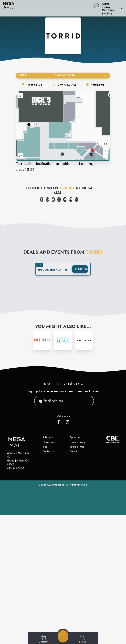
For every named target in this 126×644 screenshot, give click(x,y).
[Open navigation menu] (63, 636)
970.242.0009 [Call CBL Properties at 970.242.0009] (16, 597)
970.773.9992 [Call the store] (67, 85)
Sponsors (75, 566)
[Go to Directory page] (43, 639)
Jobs (45, 575)
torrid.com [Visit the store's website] (98, 85)
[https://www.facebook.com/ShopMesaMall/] (59, 550)
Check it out (82, 398)
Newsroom (49, 571)
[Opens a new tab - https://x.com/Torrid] (77, 328)
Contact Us (48, 580)
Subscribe (48, 566)
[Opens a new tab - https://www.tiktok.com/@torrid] (53, 328)
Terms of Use (77, 575)
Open (63, 75)
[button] (111, 8)
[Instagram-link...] (42, 469)
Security (74, 580)
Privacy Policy (78, 571)
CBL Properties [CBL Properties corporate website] (56, 613)
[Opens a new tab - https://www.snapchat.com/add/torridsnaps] (59, 328)
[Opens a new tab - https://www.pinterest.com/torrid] (65, 328)
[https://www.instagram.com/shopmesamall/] (68, 550)
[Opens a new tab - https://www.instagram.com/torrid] (47, 328)
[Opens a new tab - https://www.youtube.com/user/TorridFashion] (71, 328)
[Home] (48, 8)
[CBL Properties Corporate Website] (106, 568)
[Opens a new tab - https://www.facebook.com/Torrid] (42, 328)
